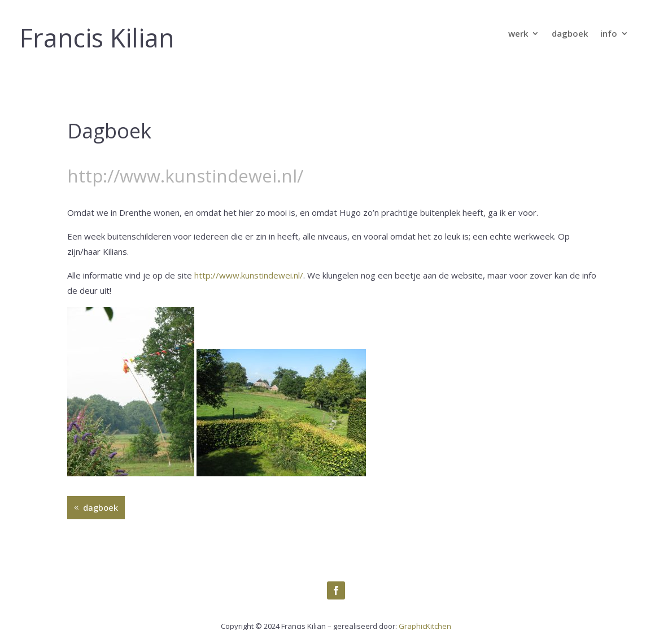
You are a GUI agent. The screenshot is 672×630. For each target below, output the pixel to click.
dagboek (570, 34)
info (609, 34)
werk (518, 34)
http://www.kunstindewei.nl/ (249, 275)
